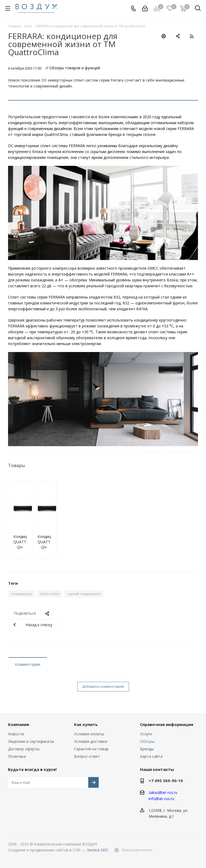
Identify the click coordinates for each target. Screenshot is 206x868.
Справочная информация (167, 724)
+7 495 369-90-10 (166, 781)
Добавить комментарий (103, 686)
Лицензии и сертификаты (31, 741)
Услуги (146, 734)
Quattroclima (49, 594)
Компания (19, 724)
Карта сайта (151, 756)
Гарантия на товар (91, 749)
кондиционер (21, 594)
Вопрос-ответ (87, 756)
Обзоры (147, 741)
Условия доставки (91, 741)
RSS (192, 36)
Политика (17, 756)
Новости (16, 734)
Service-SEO (98, 850)
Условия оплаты (89, 734)
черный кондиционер (84, 594)
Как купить (86, 724)
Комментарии (28, 664)
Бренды (147, 749)
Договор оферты (24, 749)
